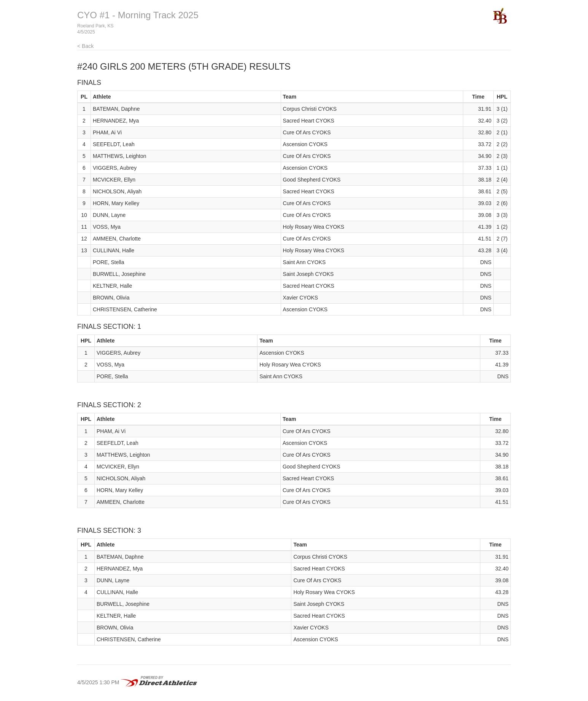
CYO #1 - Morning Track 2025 (138, 15)
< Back (85, 46)
